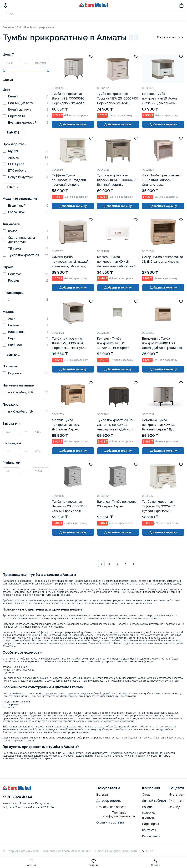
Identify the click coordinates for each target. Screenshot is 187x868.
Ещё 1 (13, 187)
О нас (146, 795)
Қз (147, 851)
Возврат (102, 795)
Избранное (93, 862)
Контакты (149, 830)
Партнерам (150, 824)
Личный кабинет (154, 801)
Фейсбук (175, 807)
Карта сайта (151, 836)
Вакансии (149, 807)
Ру (142, 851)
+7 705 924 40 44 (17, 797)
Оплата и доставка (110, 822)
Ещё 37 (14, 133)
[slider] (4, 71)
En (152, 851)
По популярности (171, 37)
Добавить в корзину (73, 124)
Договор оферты (109, 801)
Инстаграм (176, 795)
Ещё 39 (14, 355)
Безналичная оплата (111, 807)
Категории (31, 862)
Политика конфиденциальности (119, 814)
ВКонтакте (176, 801)
